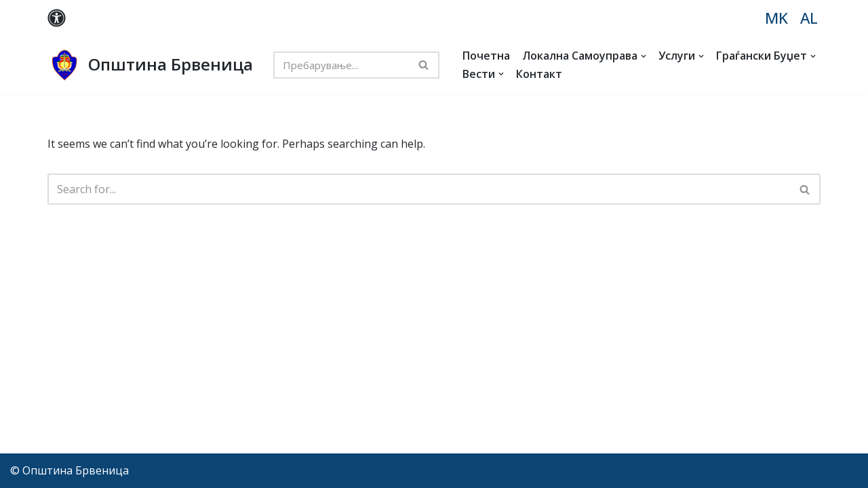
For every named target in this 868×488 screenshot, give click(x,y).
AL (809, 18)
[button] (644, 56)
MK (776, 18)
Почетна (486, 56)
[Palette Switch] (57, 18)
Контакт (539, 74)
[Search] (341, 65)
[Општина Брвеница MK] (150, 65)
